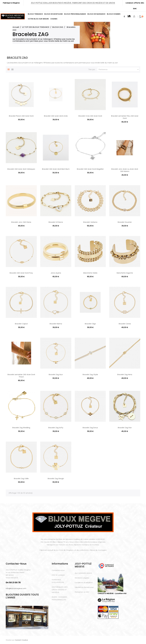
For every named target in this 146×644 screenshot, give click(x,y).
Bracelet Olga (90, 324)
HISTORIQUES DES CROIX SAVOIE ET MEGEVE (60, 590)
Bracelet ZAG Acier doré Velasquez (21, 169)
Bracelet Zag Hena (125, 375)
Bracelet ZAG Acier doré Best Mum (56, 169)
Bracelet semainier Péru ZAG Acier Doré (125, 117)
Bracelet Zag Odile (21, 479)
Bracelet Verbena (90, 222)
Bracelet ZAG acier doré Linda (56, 116)
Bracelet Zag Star (125, 428)
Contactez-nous (58, 570)
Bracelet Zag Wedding (21, 428)
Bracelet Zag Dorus (90, 428)
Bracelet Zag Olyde (90, 375)
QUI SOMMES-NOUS (83, 573)
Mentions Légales (82, 578)
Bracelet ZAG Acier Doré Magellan (90, 169)
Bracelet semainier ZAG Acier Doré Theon (21, 376)
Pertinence (119, 69)
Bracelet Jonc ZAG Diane (21, 222)
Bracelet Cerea (125, 324)
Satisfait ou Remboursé (84, 587)
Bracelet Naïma (56, 324)
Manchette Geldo (90, 273)
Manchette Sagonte (125, 273)
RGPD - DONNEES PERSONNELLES (59, 598)
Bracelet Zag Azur (56, 375)
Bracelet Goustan (125, 222)
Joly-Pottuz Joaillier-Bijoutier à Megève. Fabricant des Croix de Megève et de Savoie (73, 3)
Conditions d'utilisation (84, 583)
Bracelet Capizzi (21, 324)
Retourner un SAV (82, 592)
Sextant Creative (21, 640)
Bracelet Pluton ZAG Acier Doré (21, 116)
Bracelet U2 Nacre (56, 222)
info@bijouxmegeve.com (16, 588)
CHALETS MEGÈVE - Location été (112, 593)
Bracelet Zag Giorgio (56, 479)
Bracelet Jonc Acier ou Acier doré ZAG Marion (125, 170)
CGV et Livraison (58, 575)
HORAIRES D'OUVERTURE (58, 581)
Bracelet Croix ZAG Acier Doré (90, 116)
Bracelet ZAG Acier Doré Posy (21, 273)
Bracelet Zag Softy (56, 428)
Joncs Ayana (56, 273)
